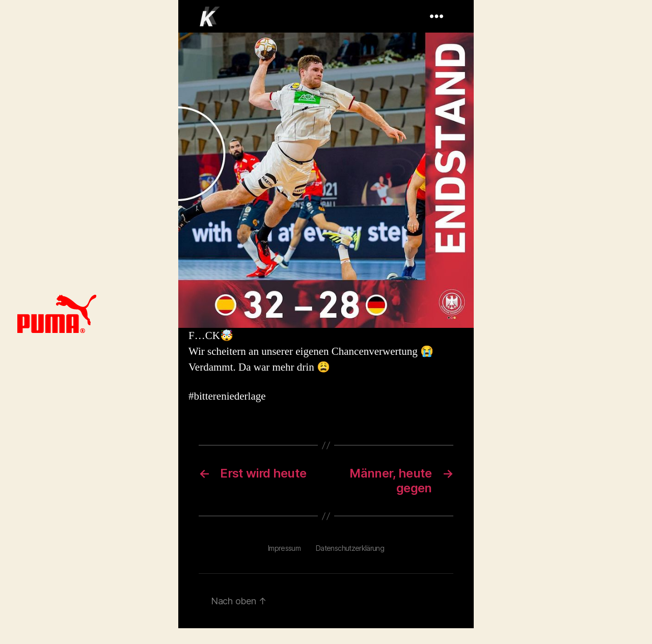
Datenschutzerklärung (350, 548)
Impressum (284, 548)
